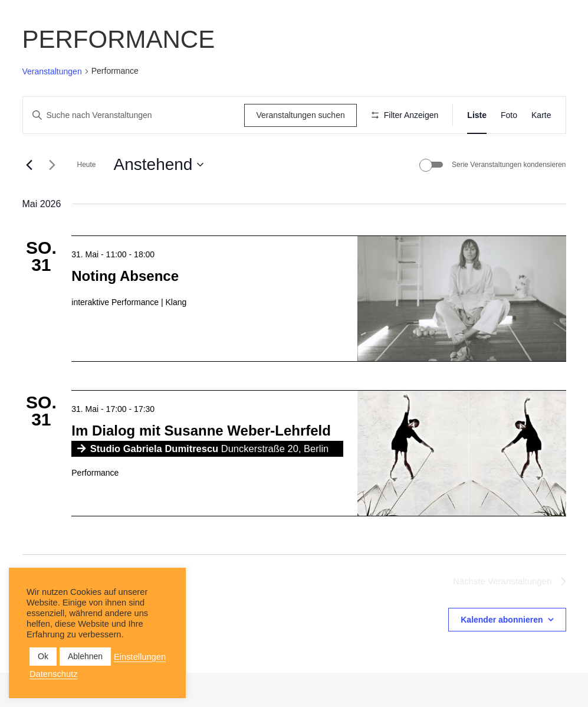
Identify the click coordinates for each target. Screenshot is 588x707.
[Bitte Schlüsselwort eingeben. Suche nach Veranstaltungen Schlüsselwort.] (132, 115)
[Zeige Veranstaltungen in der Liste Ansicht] (477, 115)
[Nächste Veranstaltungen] (52, 199)
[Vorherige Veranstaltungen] (29, 199)
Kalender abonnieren (502, 654)
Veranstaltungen (52, 71)
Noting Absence (125, 310)
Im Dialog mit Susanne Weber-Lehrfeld (201, 465)
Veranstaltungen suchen (296, 115)
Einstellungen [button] (140, 657)
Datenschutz (53, 674)
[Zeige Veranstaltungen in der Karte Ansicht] (541, 115)
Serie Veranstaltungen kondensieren (509, 199)
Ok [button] (43, 656)
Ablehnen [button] (85, 656)
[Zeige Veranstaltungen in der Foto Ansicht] (509, 115)
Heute (87, 199)
